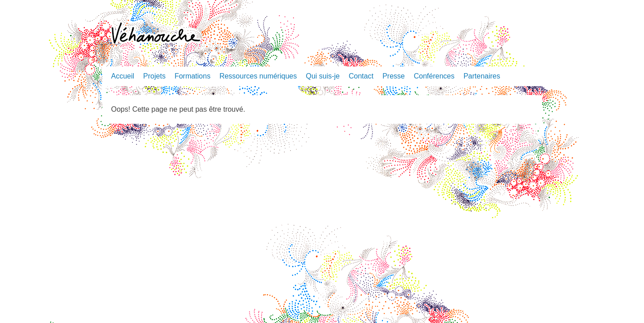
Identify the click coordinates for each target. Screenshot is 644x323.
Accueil (123, 76)
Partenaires (482, 76)
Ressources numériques (258, 76)
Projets (154, 76)
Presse (394, 76)
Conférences (434, 76)
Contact (361, 76)
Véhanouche (156, 35)
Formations (193, 76)
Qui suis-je (323, 76)
